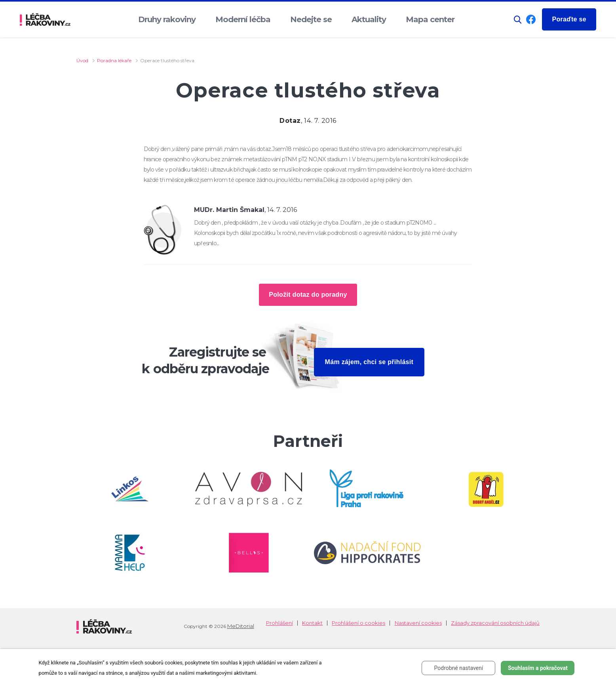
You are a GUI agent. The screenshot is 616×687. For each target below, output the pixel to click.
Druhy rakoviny (167, 19)
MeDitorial (241, 626)
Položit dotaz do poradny (308, 295)
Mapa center (430, 19)
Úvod (82, 60)
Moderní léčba (243, 19)
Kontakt (312, 623)
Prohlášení (279, 623)
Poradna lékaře (114, 60)
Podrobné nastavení (459, 668)
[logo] (45, 20)
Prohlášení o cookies (358, 623)
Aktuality (369, 19)
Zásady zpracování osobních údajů (495, 623)
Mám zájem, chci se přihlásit (369, 362)
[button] (518, 20)
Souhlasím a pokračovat (538, 668)
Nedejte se (311, 19)
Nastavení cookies (418, 623)
